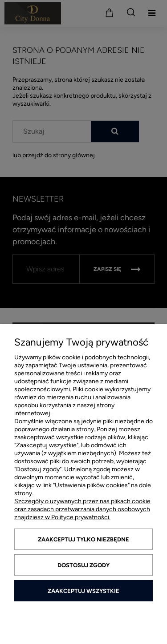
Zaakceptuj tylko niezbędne (83, 539)
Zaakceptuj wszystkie (83, 591)
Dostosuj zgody (83, 565)
